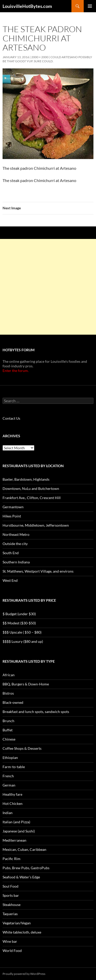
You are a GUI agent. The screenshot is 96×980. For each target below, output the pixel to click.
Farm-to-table (14, 767)
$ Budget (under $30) (19, 614)
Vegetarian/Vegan (17, 923)
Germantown (13, 507)
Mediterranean (14, 840)
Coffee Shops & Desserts (22, 748)
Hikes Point (12, 516)
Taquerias (10, 914)
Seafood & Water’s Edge (21, 877)
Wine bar (10, 941)
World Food (12, 951)
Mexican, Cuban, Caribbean (24, 849)
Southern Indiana (16, 562)
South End (11, 553)
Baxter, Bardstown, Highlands (26, 479)
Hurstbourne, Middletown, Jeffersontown (36, 525)
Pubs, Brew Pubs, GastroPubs (26, 868)
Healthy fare (12, 794)
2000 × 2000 (40, 57)
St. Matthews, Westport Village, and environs (38, 571)
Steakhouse (12, 905)
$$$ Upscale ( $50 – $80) (22, 632)
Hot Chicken (13, 803)
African (9, 675)
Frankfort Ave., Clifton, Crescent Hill (32, 498)
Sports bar (11, 895)
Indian (8, 813)
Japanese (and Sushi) (19, 831)
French (8, 776)
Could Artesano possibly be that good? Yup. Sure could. (47, 59)
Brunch (8, 721)
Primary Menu (90, 6)
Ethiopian (10, 758)
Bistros (8, 693)
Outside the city (15, 544)
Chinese (9, 739)
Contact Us (11, 418)
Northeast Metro (16, 534)
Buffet (8, 730)
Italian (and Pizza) (16, 822)
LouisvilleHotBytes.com (27, 6)
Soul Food (10, 886)
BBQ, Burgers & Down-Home (26, 684)
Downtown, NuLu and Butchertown (31, 488)
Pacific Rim (12, 859)
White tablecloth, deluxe (22, 932)
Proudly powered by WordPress (24, 974)
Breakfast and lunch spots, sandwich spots (36, 712)
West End (10, 580)
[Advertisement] (48, 287)
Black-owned (13, 702)
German (9, 785)
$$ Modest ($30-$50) (19, 623)
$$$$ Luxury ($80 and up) (23, 641)
